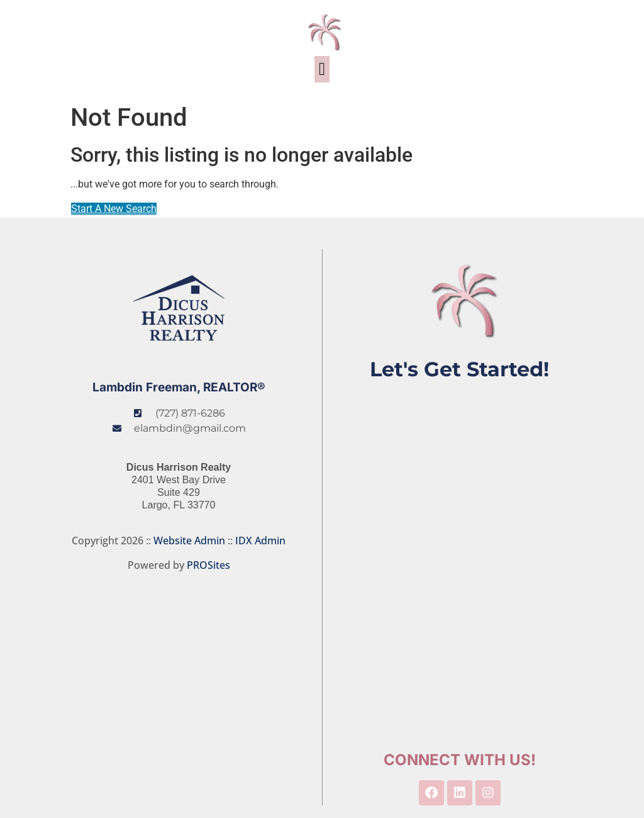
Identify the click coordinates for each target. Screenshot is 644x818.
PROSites (208, 565)
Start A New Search (114, 209)
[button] (322, 69)
